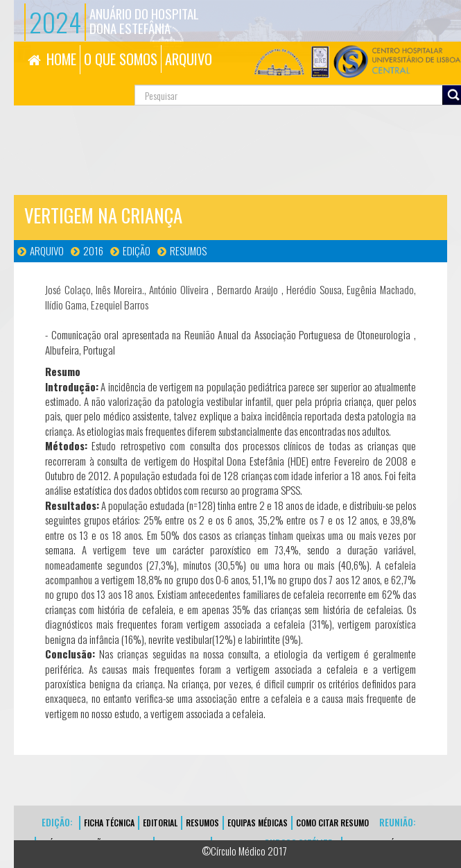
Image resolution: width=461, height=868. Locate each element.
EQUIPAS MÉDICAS (258, 823)
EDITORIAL (160, 823)
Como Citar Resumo (332, 823)
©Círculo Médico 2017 (244, 851)
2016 (93, 250)
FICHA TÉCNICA (109, 823)
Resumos (188, 250)
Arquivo (47, 250)
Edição (137, 250)
